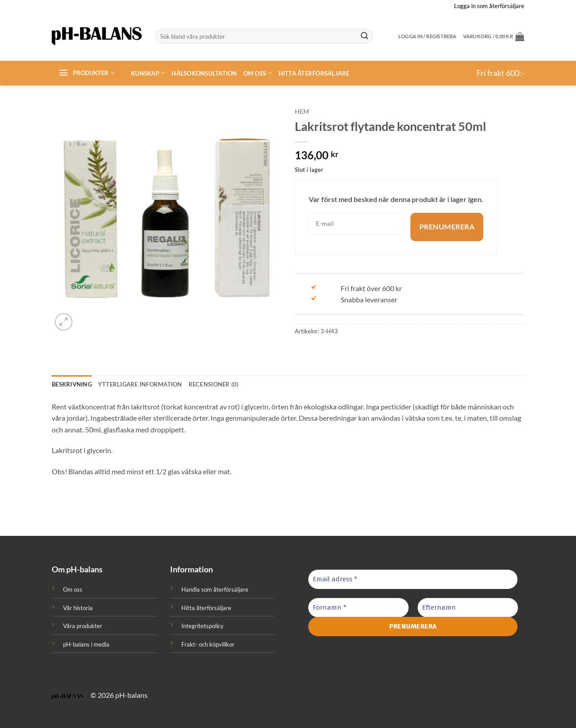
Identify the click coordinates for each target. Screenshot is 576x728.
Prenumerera (447, 227)
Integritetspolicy (202, 626)
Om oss (258, 73)
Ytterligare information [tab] (140, 384)
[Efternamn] (468, 608)
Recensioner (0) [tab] (214, 384)
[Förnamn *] (358, 608)
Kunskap (148, 73)
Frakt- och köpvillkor (208, 644)
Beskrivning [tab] (72, 384)
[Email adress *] (413, 579)
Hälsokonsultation (204, 73)
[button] (494, 36)
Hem (302, 112)
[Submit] (364, 36)
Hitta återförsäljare (314, 73)
